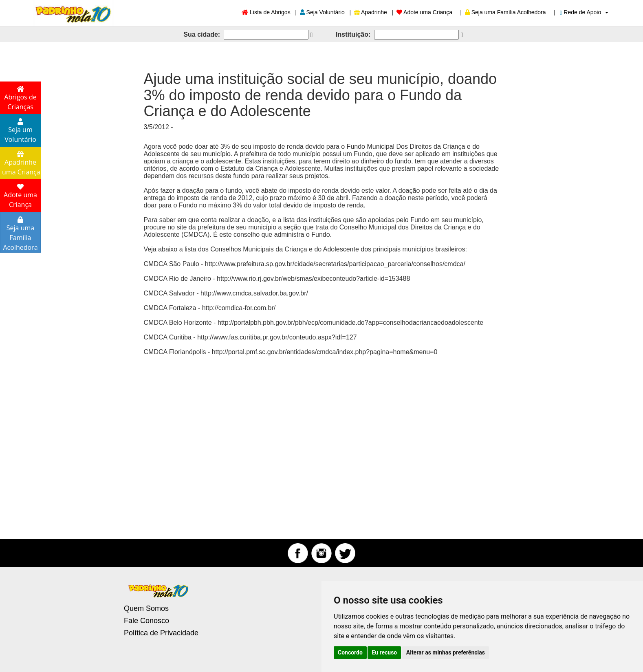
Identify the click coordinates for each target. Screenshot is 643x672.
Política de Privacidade (161, 633)
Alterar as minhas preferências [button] (446, 652)
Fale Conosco (146, 621)
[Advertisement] (321, 445)
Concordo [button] (350, 652)
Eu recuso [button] (384, 652)
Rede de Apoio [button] (584, 12)
